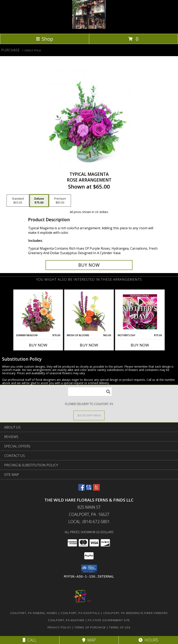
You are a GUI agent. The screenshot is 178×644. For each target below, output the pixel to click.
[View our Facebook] (82, 489)
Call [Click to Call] (30, 640)
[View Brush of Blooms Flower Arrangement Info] (89, 312)
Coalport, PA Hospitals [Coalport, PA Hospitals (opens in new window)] (80, 613)
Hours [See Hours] (148, 640)
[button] (89, 569)
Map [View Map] (89, 640)
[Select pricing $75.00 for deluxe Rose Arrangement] (39, 201)
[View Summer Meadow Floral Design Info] (38, 312)
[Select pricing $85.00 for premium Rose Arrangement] (60, 201)
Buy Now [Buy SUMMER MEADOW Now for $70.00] (38, 345)
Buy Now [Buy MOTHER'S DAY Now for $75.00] (140, 345)
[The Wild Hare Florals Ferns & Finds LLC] (89, 28)
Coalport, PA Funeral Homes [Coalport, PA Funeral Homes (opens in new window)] (34, 613)
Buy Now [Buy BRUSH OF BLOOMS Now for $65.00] (89, 345)
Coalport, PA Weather (66, 620)
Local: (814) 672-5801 (89, 522)
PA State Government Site (109, 620)
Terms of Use (120, 627)
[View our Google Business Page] (89, 489)
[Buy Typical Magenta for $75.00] (89, 265)
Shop (44, 39)
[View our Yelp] (96, 489)
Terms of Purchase (90, 627)
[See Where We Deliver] (89, 415)
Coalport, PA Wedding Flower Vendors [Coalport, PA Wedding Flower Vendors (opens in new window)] (136, 613)
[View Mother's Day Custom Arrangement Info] (140, 312)
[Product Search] (90, 392)
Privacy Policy (59, 627)
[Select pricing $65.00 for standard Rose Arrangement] (18, 201)
